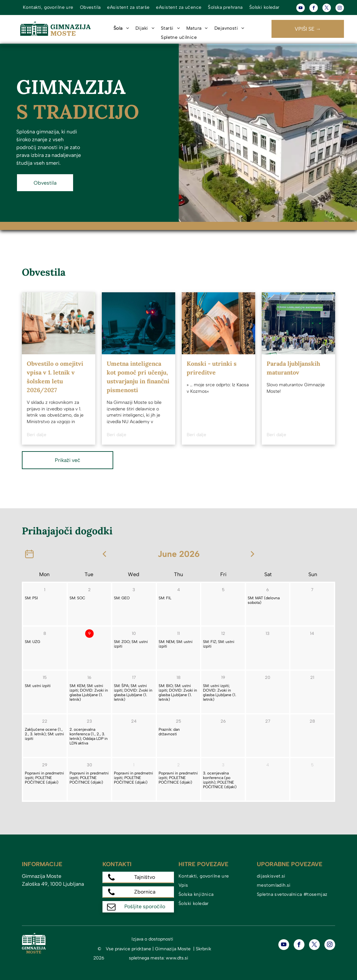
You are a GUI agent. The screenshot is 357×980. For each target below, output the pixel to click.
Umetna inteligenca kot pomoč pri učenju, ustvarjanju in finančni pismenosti (138, 377)
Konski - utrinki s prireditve (212, 368)
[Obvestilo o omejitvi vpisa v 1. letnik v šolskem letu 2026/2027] (59, 323)
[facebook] (314, 9)
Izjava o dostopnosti (152, 939)
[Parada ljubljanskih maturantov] (298, 323)
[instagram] (340, 9)
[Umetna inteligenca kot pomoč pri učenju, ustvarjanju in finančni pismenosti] (139, 323)
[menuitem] (48, 8)
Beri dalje (37, 435)
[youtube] (301, 9)
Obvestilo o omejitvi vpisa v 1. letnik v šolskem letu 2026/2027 (55, 377)
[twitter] (327, 9)
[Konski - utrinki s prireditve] (218, 323)
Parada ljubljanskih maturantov (293, 368)
